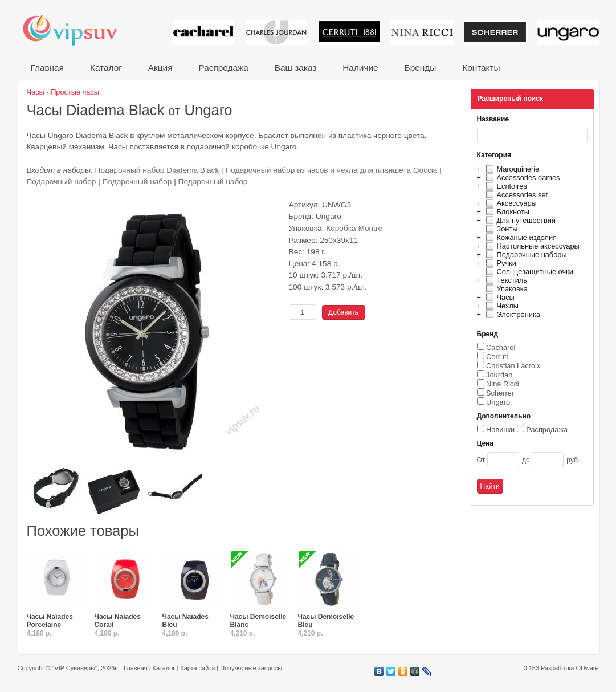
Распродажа (223, 68)
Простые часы (75, 92)
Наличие (360, 68)
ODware (587, 668)
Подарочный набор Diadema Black (157, 170)
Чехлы (501, 306)
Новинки (500, 430)
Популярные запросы (251, 668)
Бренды (421, 68)
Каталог (106, 68)
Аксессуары (510, 203)
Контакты (481, 68)
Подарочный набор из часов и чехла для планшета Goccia (331, 170)
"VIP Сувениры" (74, 668)
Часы (499, 297)
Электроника (511, 314)
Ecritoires (505, 186)
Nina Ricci (503, 384)
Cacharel (501, 347)
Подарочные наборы (525, 255)
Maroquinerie (511, 169)
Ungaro (498, 402)
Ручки (499, 263)
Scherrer (500, 393)
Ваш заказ (295, 68)
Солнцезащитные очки (528, 272)
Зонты (500, 229)
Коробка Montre (354, 228)
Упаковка (505, 289)
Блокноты (506, 212)
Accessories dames (521, 178)
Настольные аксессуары (531, 246)
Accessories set (515, 195)
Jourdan (499, 375)
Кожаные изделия (520, 237)
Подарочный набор (63, 182)
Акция (160, 68)
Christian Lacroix (513, 366)
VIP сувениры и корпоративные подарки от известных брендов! (77, 30)
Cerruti (497, 357)
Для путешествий (519, 220)
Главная (47, 68)
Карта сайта (197, 668)
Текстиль (505, 280)
